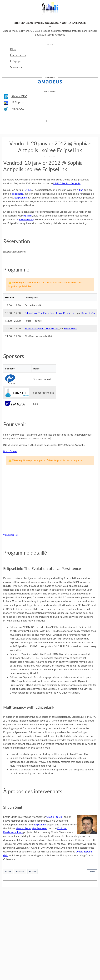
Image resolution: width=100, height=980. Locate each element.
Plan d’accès (10, 451)
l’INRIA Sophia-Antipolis (67, 183)
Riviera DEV (15, 97)
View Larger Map (11, 535)
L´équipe (13, 61)
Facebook (20, 872)
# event (92, 871)
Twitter (8, 872)
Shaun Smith (88, 313)
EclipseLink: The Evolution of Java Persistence (50, 313)
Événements (15, 55)
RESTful (28, 215)
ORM (28, 190)
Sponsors (13, 67)
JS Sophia (14, 103)
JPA (81, 190)
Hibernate (18, 194)
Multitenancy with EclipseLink (41, 328)
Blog (10, 49)
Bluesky (32, 872)
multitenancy (27, 219)
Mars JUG (14, 109)
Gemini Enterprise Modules (32, 828)
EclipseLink (21, 197)
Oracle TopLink (55, 817)
